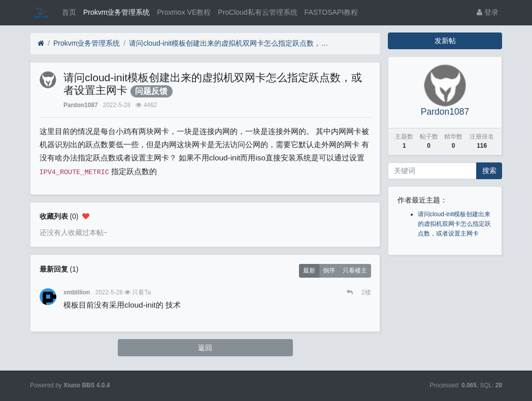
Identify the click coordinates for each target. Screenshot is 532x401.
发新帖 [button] (445, 41)
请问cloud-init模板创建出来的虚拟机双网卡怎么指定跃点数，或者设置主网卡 (230, 43)
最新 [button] (309, 271)
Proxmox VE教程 (184, 12)
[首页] (41, 43)
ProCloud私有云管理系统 (257, 12)
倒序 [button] (329, 271)
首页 (69, 12)
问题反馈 (151, 91)
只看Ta (141, 292)
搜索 (489, 171)
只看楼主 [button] (355, 271)
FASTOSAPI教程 (331, 12)
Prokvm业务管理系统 (117, 12)
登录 (488, 12)
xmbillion (77, 292)
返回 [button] (205, 348)
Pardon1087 (80, 105)
